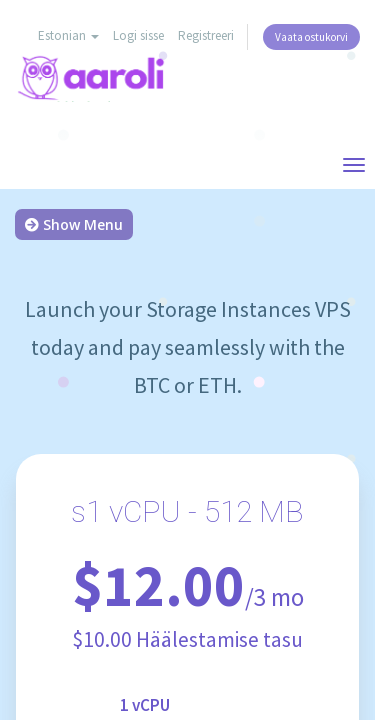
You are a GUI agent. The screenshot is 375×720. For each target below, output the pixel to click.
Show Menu (74, 224)
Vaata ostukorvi (311, 37)
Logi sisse (138, 35)
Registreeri (206, 35)
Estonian (68, 35)
